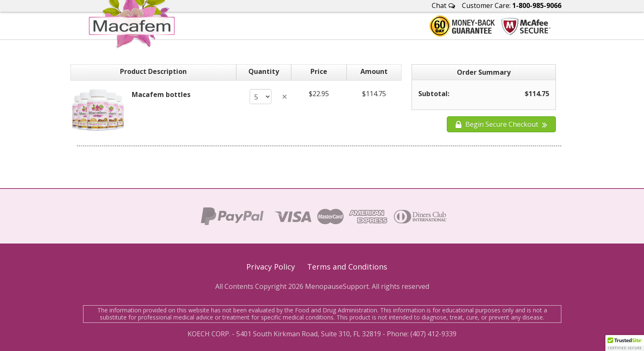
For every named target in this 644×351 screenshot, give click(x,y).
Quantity (264, 71)
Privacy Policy (271, 267)
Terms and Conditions (347, 267)
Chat (443, 6)
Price (319, 71)
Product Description (153, 71)
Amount (374, 71)
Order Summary (484, 72)
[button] (625, 343)
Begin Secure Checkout (501, 124)
